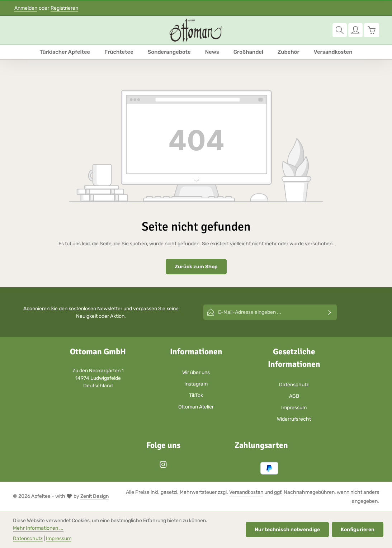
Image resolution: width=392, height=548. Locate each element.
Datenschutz (294, 385)
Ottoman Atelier (196, 407)
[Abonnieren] (330, 312)
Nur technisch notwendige (287, 530)
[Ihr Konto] (355, 30)
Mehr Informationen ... (38, 528)
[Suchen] (340, 30)
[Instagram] (163, 467)
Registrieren (64, 8)
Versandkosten (246, 492)
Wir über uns (196, 372)
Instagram (196, 384)
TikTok (196, 395)
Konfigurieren (358, 530)
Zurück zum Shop (196, 267)
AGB (294, 396)
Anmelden (26, 8)
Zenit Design (95, 496)
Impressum (294, 408)
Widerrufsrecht (294, 419)
